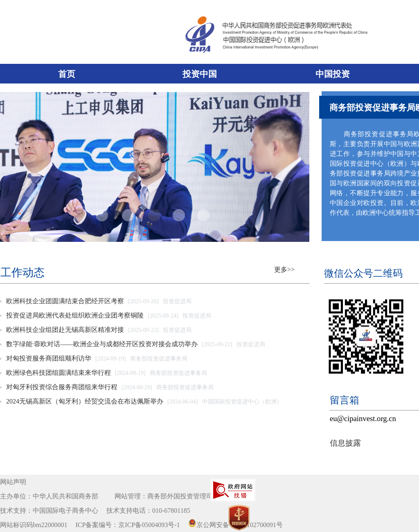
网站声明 (13, 482)
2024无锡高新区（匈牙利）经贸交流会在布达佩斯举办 (85, 401)
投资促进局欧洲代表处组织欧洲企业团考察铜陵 (75, 315)
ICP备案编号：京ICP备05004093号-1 (127, 525)
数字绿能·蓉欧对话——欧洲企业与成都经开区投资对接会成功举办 (102, 344)
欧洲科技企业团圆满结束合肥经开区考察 (65, 301)
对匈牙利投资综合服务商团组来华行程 (62, 387)
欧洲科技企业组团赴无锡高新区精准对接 (65, 330)
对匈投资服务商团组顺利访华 (49, 358)
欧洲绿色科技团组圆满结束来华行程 (59, 373)
